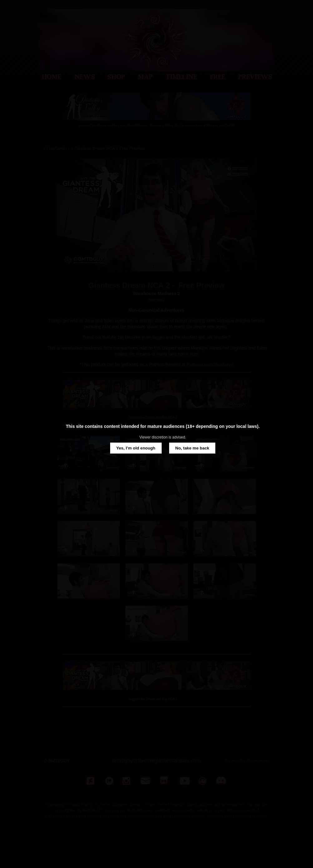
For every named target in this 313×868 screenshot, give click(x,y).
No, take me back (192, 448)
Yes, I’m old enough (136, 448)
